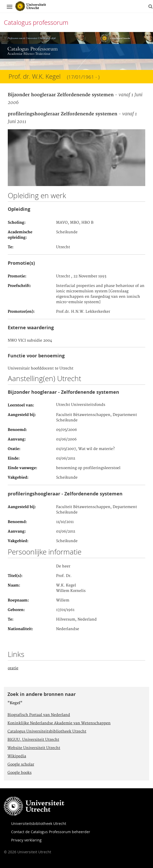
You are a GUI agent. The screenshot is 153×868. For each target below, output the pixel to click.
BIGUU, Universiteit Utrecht (33, 740)
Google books (20, 773)
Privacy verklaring (26, 840)
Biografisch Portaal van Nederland (39, 715)
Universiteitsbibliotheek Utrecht (39, 823)
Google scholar (21, 765)
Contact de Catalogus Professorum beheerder (51, 832)
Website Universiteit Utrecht (34, 748)
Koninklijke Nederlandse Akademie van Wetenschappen (59, 723)
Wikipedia (17, 756)
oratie (13, 668)
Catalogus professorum (36, 22)
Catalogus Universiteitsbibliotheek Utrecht (47, 732)
